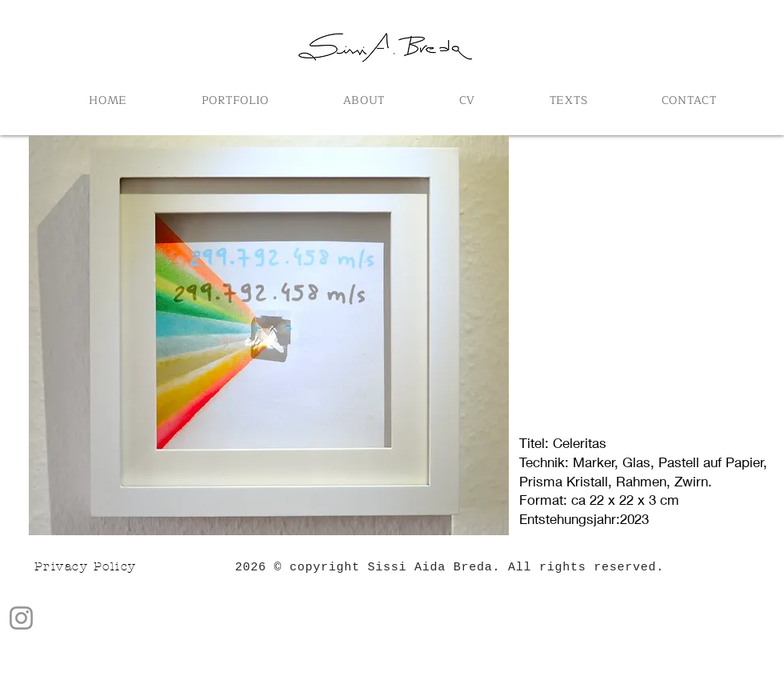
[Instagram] (21, 618)
